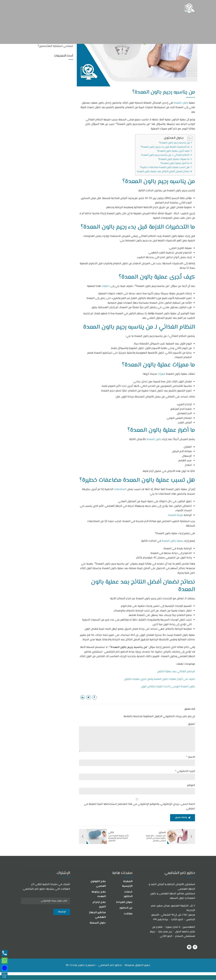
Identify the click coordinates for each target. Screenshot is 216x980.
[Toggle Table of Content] (188, 138)
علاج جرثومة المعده (99, 894)
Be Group (71, 965)
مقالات (128, 914)
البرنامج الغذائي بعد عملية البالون (176, 672)
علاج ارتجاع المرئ (99, 905)
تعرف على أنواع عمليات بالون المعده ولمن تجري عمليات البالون (160, 679)
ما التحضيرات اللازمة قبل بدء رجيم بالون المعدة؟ (165, 147)
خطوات (106, 286)
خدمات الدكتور (128, 894)
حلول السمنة (98, 923)
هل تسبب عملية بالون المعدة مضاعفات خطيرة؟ (165, 167)
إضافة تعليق (181, 818)
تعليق (191, 724)
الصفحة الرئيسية (127, 884)
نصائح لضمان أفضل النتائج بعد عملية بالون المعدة (163, 172)
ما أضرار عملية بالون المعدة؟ (175, 163)
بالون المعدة (181, 103)
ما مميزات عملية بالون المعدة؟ (174, 159)
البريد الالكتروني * (185, 771)
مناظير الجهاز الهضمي (97, 915)
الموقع (191, 785)
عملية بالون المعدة (172, 541)
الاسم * (191, 757)
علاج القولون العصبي (98, 884)
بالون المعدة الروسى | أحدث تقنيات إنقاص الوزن (168, 687)
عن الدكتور (126, 908)
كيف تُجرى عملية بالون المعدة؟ (173, 151)
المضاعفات (121, 489)
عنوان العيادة (124, 902)
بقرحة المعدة (176, 515)
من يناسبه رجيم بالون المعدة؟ (174, 143)
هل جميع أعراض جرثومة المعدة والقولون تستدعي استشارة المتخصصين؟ (50, 44)
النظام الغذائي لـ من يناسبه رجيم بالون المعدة (165, 155)
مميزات (162, 374)
